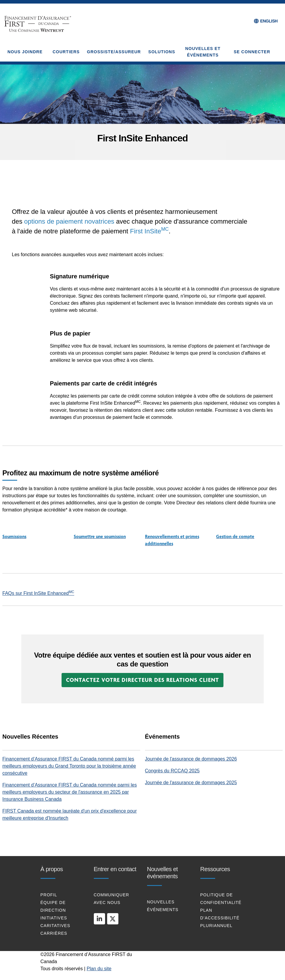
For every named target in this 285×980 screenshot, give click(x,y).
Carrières (54, 933)
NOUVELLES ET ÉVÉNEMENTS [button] (203, 52)
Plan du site (99, 969)
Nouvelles (161, 902)
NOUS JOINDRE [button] (25, 52)
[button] (142, 680)
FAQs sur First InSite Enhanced (38, 593)
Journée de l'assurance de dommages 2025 (191, 783)
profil (49, 895)
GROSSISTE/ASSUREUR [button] (114, 52)
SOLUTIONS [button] (162, 52)
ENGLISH (269, 21)
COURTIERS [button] (66, 52)
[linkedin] (99, 919)
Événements (163, 910)
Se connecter (252, 52)
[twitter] (113, 919)
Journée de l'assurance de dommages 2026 (191, 759)
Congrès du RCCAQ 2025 (172, 771)
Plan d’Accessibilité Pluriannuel (220, 918)
